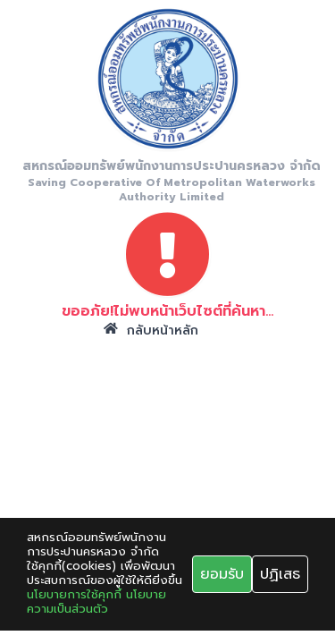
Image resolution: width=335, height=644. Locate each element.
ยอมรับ (222, 574)
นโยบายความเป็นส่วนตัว (96, 602)
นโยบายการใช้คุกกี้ (74, 595)
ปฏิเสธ (280, 574)
